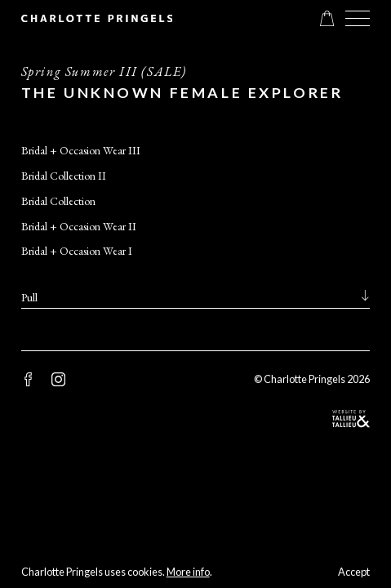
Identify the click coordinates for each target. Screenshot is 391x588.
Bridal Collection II (64, 176)
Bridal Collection (58, 201)
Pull (29, 297)
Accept (354, 572)
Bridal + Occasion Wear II (79, 226)
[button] (358, 18)
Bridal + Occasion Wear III (81, 150)
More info (188, 572)
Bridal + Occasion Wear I (77, 251)
